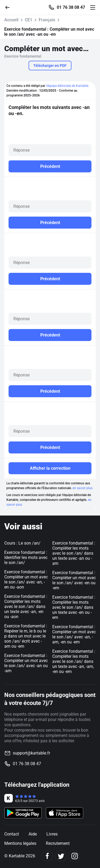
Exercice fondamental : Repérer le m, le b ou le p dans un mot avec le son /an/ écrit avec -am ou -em (26, 636)
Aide (33, 834)
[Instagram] (75, 856)
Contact (12, 834)
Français (47, 20)
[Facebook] (47, 856)
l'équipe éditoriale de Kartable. (67, 86)
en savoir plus (83, 488)
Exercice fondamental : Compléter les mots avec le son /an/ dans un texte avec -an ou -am (74, 553)
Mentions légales (20, 843)
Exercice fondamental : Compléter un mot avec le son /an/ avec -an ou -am (26, 663)
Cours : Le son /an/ (22, 543)
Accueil (11, 20)
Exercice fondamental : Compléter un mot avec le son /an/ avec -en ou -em (74, 580)
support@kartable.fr (31, 753)
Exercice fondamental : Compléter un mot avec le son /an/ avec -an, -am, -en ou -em (74, 634)
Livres (52, 834)
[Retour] (10, 7)
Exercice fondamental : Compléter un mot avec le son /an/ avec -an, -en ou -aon (26, 579)
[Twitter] (61, 856)
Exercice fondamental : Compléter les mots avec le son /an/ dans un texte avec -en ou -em (74, 607)
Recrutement (58, 843)
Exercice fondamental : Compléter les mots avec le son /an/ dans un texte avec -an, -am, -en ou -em (74, 661)
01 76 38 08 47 (71, 7)
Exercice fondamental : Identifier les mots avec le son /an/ (26, 557)
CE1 (29, 20)
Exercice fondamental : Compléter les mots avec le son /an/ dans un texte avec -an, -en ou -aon (26, 607)
